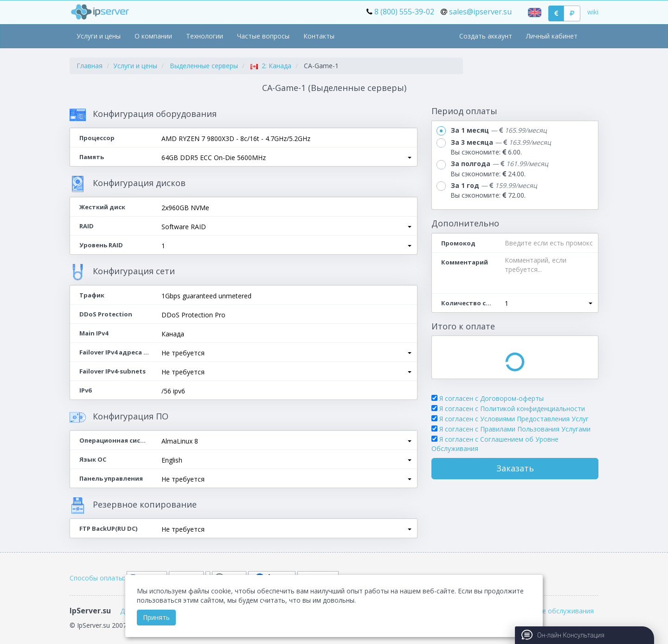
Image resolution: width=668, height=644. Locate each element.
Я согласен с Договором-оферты (491, 398)
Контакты (319, 36)
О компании (153, 36)
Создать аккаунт (486, 36)
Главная (90, 66)
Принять (156, 617)
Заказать (515, 468)
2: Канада (271, 66)
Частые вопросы (263, 36)
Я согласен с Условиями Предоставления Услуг (514, 419)
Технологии (205, 36)
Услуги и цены (99, 36)
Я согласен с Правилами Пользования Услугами (515, 429)
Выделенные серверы (204, 66)
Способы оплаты (96, 578)
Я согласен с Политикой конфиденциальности (512, 409)
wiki (593, 12)
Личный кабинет (552, 36)
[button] (286, 158)
